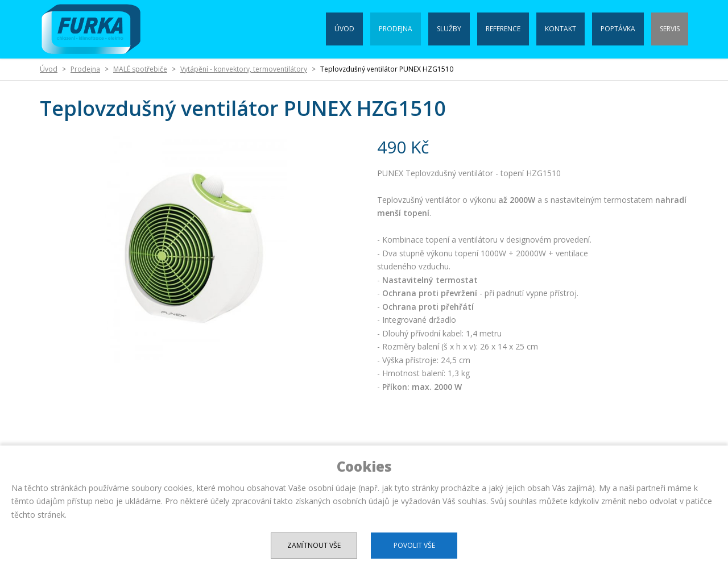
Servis (670, 29)
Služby (449, 29)
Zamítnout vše (314, 545)
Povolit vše (414, 545)
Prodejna (396, 29)
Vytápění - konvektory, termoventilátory (244, 69)
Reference (503, 29)
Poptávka (618, 29)
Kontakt (561, 29)
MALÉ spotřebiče (140, 69)
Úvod (344, 29)
